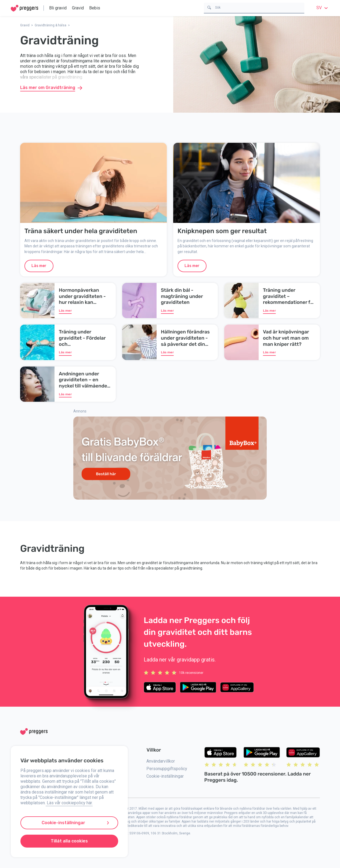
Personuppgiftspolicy (167, 769)
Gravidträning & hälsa (50, 25)
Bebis (95, 8)
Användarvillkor (161, 761)
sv (323, 8)
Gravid (78, 8)
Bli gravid (58, 8)
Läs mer (39, 266)
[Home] (24, 8)
